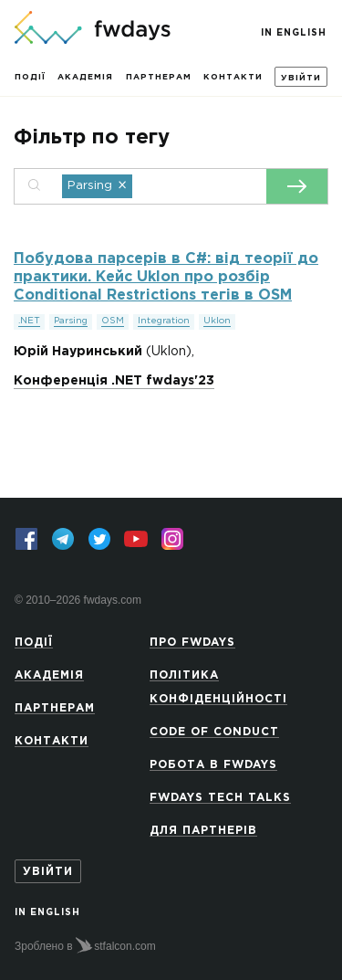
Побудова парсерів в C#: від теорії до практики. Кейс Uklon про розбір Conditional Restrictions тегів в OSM (166, 277)
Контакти (233, 77)
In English (294, 33)
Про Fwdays (192, 643)
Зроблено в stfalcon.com (85, 945)
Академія (85, 77)
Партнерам (159, 77)
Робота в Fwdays (213, 765)
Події (30, 77)
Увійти (301, 78)
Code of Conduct (214, 732)
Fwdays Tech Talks (220, 798)
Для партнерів (203, 831)
